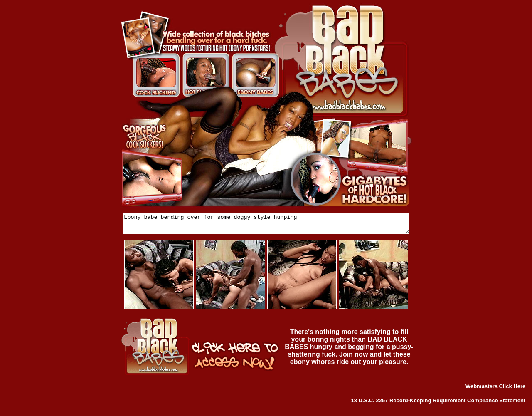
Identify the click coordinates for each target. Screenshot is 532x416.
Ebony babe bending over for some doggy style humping (266, 225)
